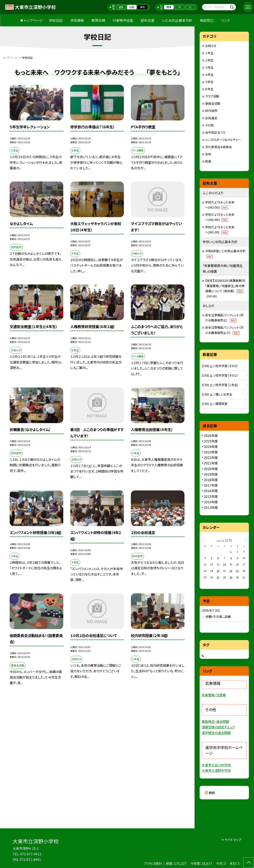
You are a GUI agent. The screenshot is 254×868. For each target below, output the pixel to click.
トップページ (33, 20)
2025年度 (211, 441)
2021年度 (211, 463)
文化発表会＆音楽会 (218, 147)
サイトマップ (233, 840)
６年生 (209, 89)
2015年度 (211, 496)
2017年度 (211, 485)
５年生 (209, 82)
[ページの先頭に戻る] (249, 863)
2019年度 (211, 474)
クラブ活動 (212, 96)
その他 (209, 125)
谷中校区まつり (215, 132)
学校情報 (77, 20)
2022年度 (211, 458)
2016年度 (211, 491)
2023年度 (211, 452)
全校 (208, 154)
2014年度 (211, 502)
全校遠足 (211, 118)
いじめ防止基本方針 (177, 20)
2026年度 (211, 436)
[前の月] (203, 540)
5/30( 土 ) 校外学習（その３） (220, 366)
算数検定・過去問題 (215, 722)
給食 (208, 161)
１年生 (209, 53)
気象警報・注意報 (214, 695)
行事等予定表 (123, 20)
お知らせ (211, 46)
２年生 (209, 60)
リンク (225, 20)
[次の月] (246, 540)
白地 (132, 7)
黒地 (142, 7)
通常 (121, 7)
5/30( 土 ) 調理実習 (215, 404)
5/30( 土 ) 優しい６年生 (217, 394)
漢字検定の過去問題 (216, 733)
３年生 (209, 67)
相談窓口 (207, 20)
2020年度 (211, 469)
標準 (169, 7)
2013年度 (211, 507)
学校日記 (56, 20)
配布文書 (148, 20)
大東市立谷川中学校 (216, 765)
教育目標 (98, 20)
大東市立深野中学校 (216, 770)
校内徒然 (211, 111)
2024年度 (211, 447)
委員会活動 (213, 103)
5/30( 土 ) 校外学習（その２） (220, 375)
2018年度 (211, 480)
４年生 (209, 75)
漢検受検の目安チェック (218, 727)
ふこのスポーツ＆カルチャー (223, 140)
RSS (212, 793)
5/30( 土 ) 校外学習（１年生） (220, 385)
